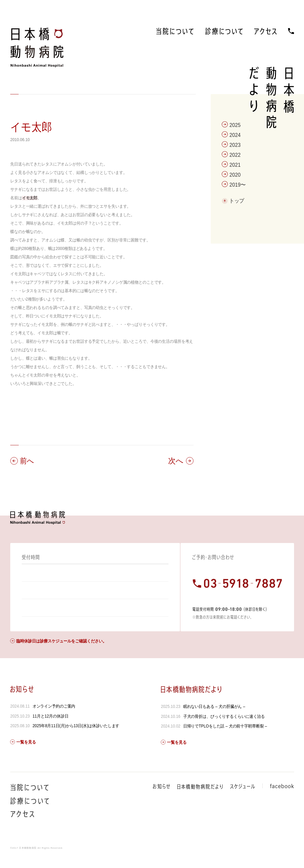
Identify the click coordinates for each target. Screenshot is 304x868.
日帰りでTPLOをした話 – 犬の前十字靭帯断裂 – (225, 737)
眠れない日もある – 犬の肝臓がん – (214, 717)
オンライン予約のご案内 (54, 717)
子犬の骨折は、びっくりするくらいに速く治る (224, 727)
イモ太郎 (31, 127)
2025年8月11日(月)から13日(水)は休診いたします (76, 737)
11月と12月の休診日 (50, 727)
